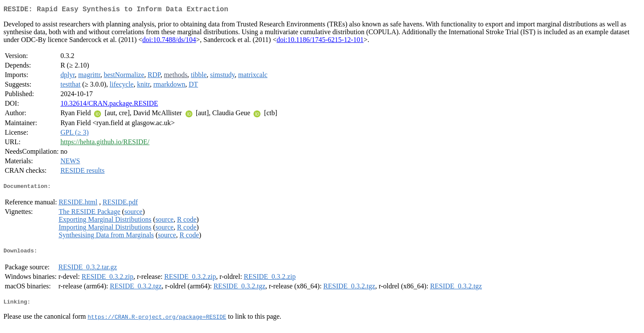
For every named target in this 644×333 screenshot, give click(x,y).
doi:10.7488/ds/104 (169, 41)
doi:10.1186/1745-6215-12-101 (320, 41)
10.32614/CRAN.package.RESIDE (109, 105)
